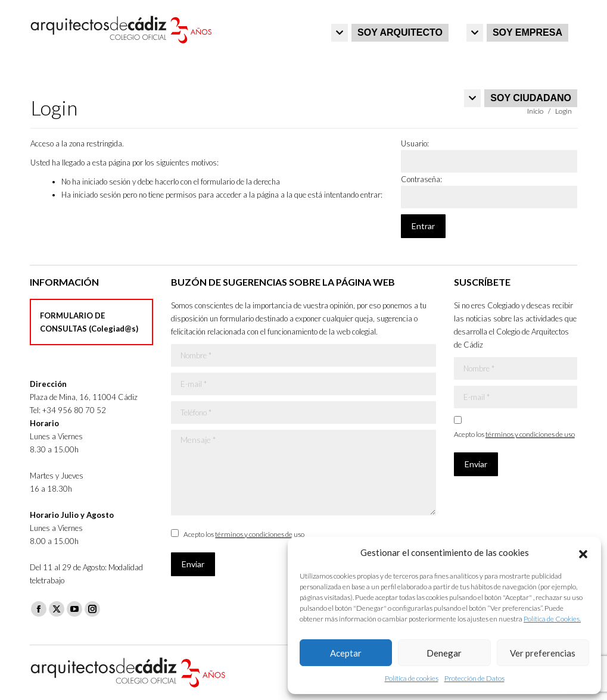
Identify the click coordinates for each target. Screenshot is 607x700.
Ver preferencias (543, 653)
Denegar (444, 653)
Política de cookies (412, 678)
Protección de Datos (474, 678)
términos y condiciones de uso (260, 534)
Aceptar (346, 653)
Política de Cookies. (552, 619)
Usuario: (415, 143)
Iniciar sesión (552, 13)
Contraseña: (421, 179)
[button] (583, 552)
